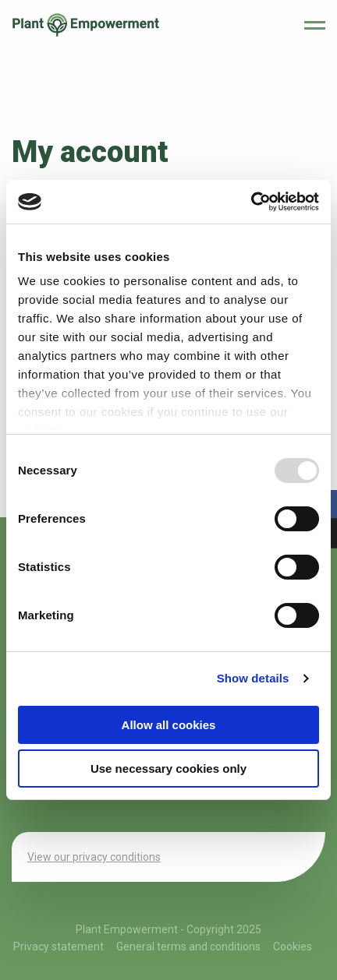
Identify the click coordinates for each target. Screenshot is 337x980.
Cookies (293, 947)
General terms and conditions (188, 947)
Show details (253, 678)
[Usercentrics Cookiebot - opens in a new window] (251, 202)
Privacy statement (59, 947)
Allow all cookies (169, 725)
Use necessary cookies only (168, 768)
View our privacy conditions (94, 857)
